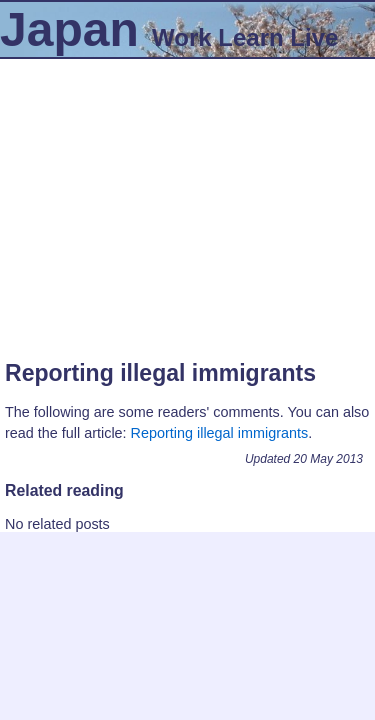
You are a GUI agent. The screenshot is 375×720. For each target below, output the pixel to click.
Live (314, 37)
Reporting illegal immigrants (160, 373)
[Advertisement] (187, 199)
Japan (69, 29)
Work (182, 37)
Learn (250, 37)
